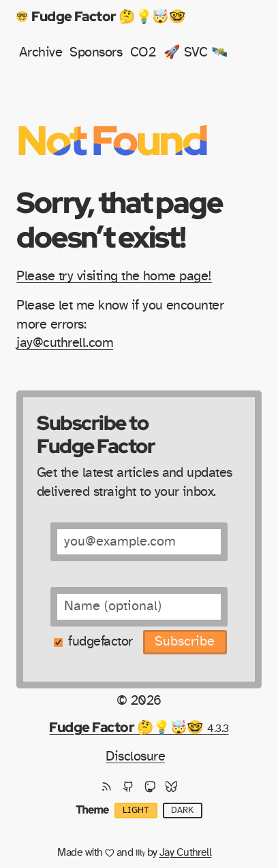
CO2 (143, 52)
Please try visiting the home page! (114, 276)
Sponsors (96, 52)
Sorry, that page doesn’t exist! (119, 219)
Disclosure (135, 756)
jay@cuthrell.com (65, 343)
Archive (41, 52)
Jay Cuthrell (186, 852)
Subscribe (185, 641)
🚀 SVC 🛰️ (196, 52)
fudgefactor (100, 641)
